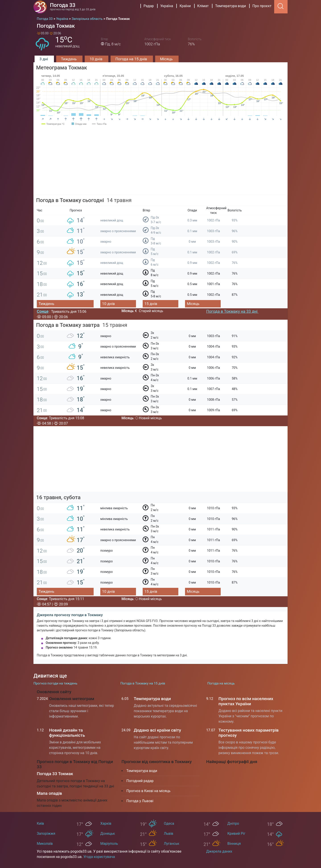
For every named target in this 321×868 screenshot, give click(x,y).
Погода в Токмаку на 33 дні (232, 311)
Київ (40, 823)
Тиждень (69, 59)
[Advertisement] (160, 164)
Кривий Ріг (236, 834)
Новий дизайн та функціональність (67, 733)
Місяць (167, 59)
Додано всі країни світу (157, 730)
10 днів (96, 59)
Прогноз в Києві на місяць (148, 791)
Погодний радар (140, 781)
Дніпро (233, 823)
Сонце (43, 311)
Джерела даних (219, 851)
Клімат (203, 6)
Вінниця (234, 844)
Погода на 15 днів (132, 59)
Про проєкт (262, 6)
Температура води (230, 6)
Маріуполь (109, 844)
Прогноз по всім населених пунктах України (246, 701)
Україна (167, 6)
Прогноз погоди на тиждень (55, 683)
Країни (185, 6)
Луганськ (172, 844)
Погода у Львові (140, 801)
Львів (169, 834)
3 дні (44, 59)
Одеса (169, 823)
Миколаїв (45, 844)
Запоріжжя (46, 834)
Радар (149, 6)
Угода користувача (99, 857)
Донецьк (108, 834)
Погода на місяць (221, 683)
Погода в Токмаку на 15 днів (143, 683)
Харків (106, 823)
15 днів (151, 304)
